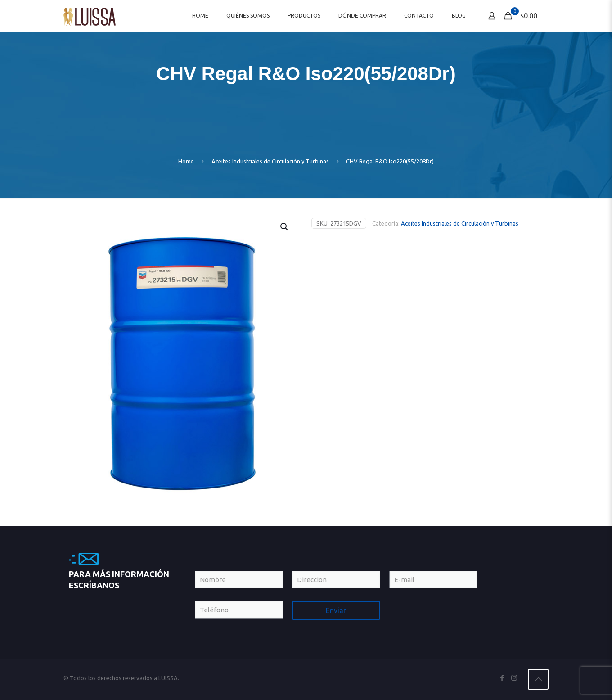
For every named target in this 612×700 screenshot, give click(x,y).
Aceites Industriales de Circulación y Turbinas (270, 161)
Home (186, 161)
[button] (285, 227)
